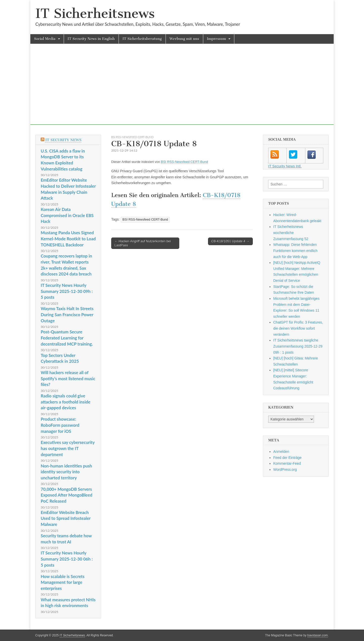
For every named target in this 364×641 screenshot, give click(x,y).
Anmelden (281, 452)
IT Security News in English (91, 39)
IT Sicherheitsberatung (142, 39)
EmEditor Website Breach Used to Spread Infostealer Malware (66, 518)
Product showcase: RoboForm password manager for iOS (60, 425)
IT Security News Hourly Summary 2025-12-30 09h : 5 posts (67, 291)
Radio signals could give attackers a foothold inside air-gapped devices (65, 402)
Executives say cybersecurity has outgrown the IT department (68, 448)
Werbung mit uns (184, 39)
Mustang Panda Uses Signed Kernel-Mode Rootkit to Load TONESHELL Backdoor (68, 239)
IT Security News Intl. (285, 166)
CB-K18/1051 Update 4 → (230, 241)
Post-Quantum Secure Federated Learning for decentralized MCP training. (67, 338)
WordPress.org (285, 469)
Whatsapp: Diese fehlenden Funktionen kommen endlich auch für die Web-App (295, 251)
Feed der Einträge (287, 458)
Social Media (45, 39)
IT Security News (63, 140)
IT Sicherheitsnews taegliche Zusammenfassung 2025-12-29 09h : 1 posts (298, 346)
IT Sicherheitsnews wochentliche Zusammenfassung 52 (291, 233)
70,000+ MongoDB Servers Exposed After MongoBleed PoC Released (66, 495)
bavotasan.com (318, 635)
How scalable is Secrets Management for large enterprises (63, 582)
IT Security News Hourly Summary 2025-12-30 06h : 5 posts (67, 559)
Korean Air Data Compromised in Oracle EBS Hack (67, 215)
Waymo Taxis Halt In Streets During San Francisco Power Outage (67, 314)
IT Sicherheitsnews (95, 14)
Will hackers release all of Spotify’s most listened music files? (68, 378)
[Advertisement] (182, 89)
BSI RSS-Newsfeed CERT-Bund (132, 137)
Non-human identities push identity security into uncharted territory (66, 472)
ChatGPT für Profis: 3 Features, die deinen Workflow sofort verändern (298, 328)
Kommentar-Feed (287, 463)
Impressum (217, 39)
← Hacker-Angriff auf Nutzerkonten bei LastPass (143, 243)
